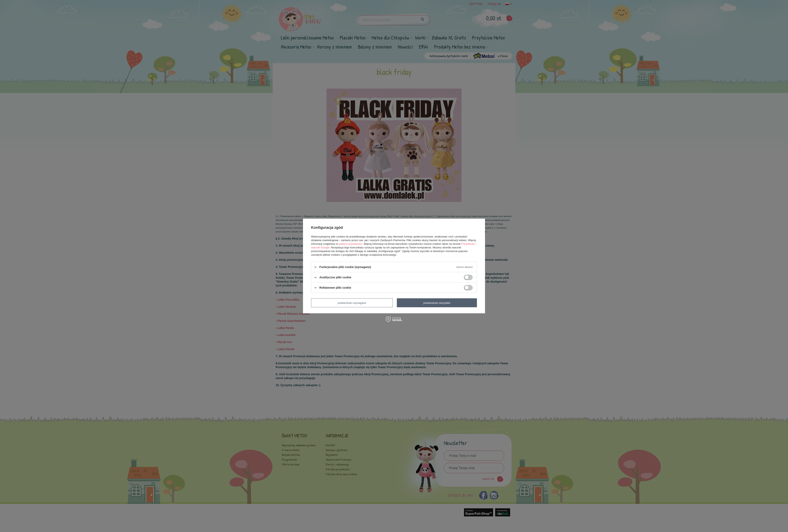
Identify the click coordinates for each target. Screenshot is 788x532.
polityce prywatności (351, 244)
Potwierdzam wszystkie (437, 303)
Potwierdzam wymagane (352, 303)
